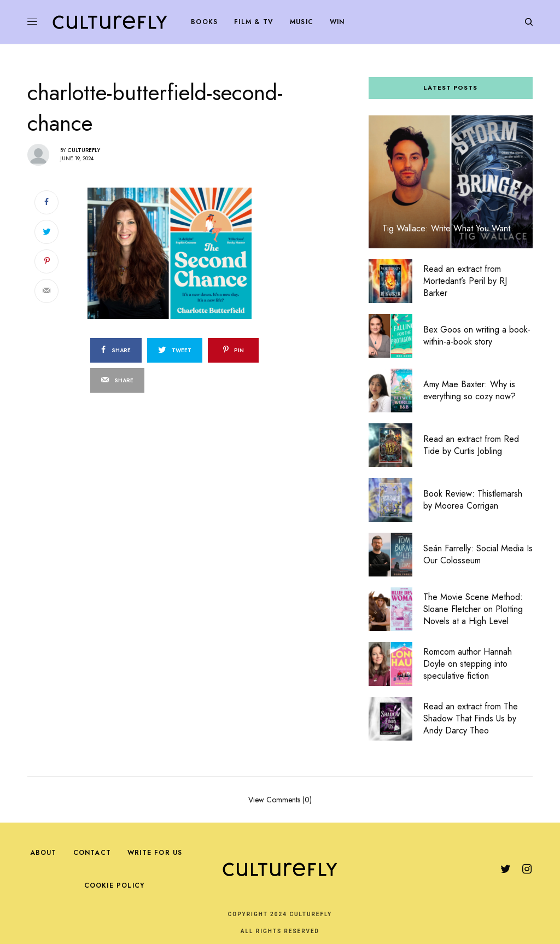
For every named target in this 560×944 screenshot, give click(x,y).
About (43, 853)
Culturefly (84, 150)
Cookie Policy (115, 885)
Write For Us (155, 853)
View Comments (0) (280, 799)
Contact (92, 853)
